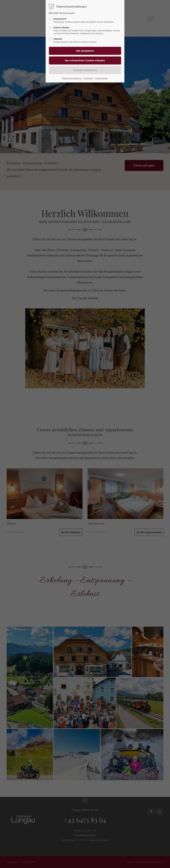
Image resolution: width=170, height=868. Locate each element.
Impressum (88, 78)
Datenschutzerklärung (72, 78)
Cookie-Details (101, 78)
